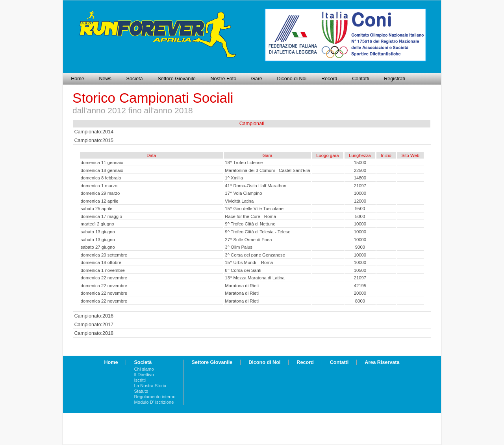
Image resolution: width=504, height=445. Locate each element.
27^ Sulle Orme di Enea (248, 240)
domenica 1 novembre (103, 270)
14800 (360, 178)
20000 (360, 293)
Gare (257, 79)
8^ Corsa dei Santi (243, 270)
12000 (360, 201)
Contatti (360, 79)
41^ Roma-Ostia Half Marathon (256, 186)
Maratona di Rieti (242, 286)
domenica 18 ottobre (101, 262)
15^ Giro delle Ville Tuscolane (254, 209)
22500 (360, 170)
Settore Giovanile (177, 79)
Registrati (394, 79)
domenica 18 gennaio (102, 170)
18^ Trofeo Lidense (244, 162)
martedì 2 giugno (97, 224)
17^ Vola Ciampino (243, 193)
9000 (360, 247)
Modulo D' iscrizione (154, 402)
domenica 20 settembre (104, 255)
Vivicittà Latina (239, 201)
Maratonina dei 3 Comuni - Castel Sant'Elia (267, 170)
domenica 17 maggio (101, 216)
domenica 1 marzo (99, 186)
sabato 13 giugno (98, 232)
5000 (360, 216)
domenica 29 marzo (100, 193)
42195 (360, 286)
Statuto (141, 391)
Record (329, 79)
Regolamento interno (155, 397)
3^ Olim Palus (239, 247)
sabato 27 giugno (98, 247)
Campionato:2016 (94, 316)
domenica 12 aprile (100, 201)
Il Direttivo (144, 375)
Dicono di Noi (292, 79)
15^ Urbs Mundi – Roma (249, 262)
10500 (360, 270)
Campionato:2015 (94, 140)
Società (135, 79)
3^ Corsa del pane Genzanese (255, 255)
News (105, 79)
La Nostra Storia (150, 386)
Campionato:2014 (94, 132)
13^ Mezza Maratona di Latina (255, 278)
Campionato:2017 (94, 325)
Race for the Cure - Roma (250, 216)
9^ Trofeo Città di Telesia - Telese (258, 232)
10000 (360, 193)
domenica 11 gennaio (102, 162)
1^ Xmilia (234, 178)
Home (78, 79)
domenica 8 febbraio (101, 178)
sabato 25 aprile (97, 209)
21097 (360, 186)
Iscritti (140, 380)
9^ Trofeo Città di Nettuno (250, 224)
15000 (360, 162)
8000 (360, 301)
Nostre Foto (223, 79)
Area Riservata (382, 362)
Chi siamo (144, 369)
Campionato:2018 (94, 333)
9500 (360, 209)
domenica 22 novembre (104, 278)
